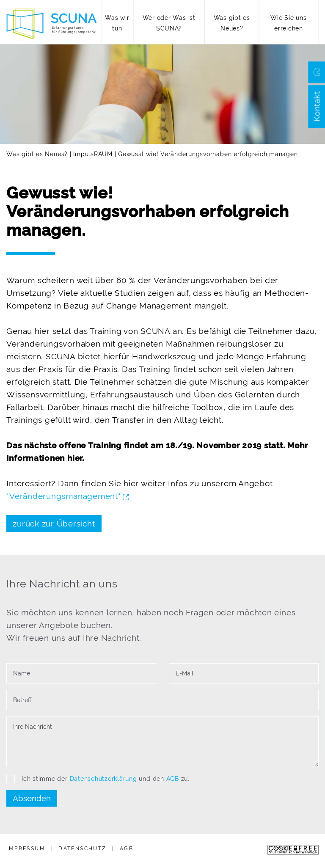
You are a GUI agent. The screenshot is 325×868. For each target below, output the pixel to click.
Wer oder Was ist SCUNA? (169, 23)
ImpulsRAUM (93, 154)
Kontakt (317, 106)
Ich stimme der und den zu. (98, 779)
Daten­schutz (82, 849)
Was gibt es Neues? (232, 23)
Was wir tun (117, 23)
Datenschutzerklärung (103, 779)
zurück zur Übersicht (54, 524)
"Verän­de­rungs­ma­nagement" (68, 496)
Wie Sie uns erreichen (288, 23)
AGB (173, 779)
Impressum (26, 849)
